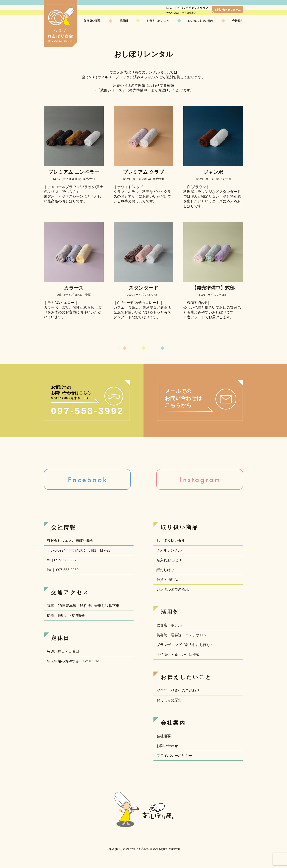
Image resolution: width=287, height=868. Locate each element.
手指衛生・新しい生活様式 (178, 655)
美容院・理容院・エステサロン (182, 635)
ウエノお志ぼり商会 (60, 23)
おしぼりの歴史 (169, 700)
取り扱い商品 (92, 21)
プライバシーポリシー (174, 756)
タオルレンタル (169, 550)
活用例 (124, 21)
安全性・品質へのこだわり (178, 690)
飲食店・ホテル (169, 625)
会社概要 (164, 736)
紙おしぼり (165, 570)
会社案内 (238, 21)
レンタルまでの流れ (201, 21)
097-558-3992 (188, 8)
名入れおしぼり (169, 560)
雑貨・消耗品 (167, 580)
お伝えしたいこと (158, 21)
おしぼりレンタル (171, 541)
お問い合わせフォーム (228, 10)
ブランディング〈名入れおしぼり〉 (185, 645)
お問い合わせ (167, 746)
